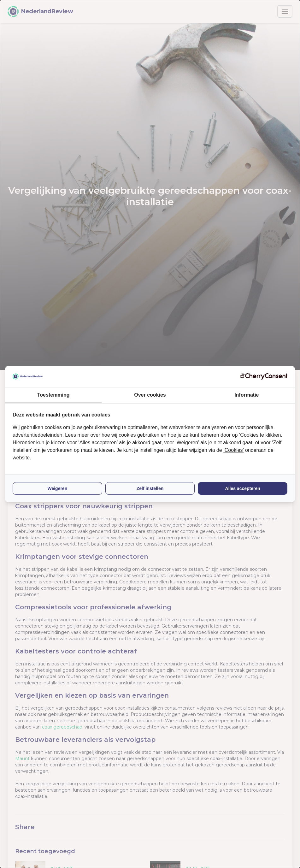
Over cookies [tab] (150, 395)
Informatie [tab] (247, 395)
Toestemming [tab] (53, 395)
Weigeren (57, 488)
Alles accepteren (243, 488)
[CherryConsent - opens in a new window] (264, 376)
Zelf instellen (150, 488)
